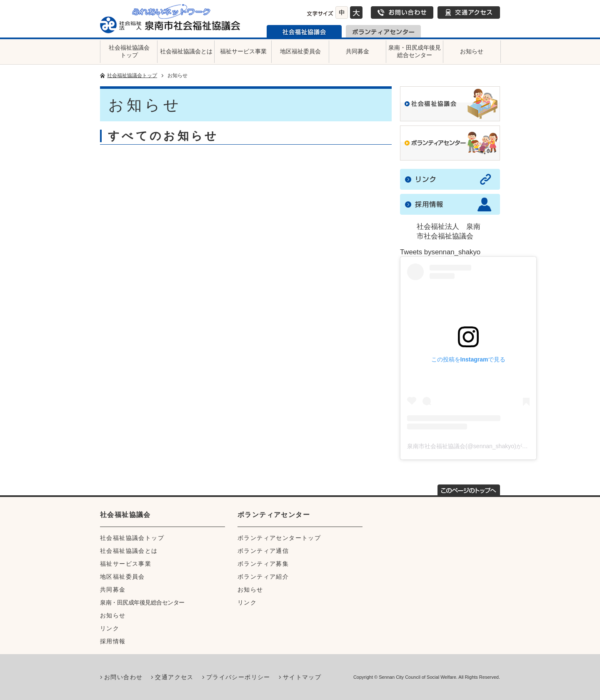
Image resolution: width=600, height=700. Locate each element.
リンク (110, 628)
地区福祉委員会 (300, 51)
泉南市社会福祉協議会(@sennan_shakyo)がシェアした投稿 (485, 446)
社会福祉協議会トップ (129, 51)
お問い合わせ (402, 13)
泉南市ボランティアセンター (383, 31)
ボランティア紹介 (263, 577)
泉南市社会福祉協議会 (304, 31)
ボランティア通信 (263, 551)
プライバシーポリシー (238, 677)
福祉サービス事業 (243, 51)
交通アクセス (469, 13)
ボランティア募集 (263, 564)
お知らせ (472, 51)
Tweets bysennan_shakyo (440, 252)
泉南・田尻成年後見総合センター (415, 51)
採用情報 (113, 641)
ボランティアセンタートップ (279, 538)
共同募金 (357, 51)
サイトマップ (302, 677)
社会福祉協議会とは (186, 51)
